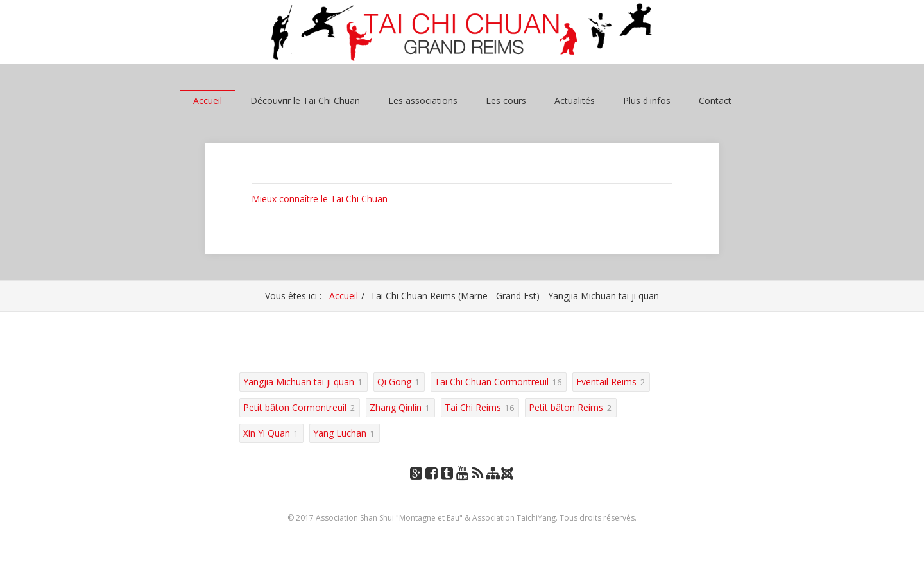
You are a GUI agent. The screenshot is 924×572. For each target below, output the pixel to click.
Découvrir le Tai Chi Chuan (305, 100)
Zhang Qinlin (396, 407)
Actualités (575, 100)
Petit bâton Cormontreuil (295, 407)
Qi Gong (394, 382)
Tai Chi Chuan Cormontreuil (492, 382)
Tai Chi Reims (473, 407)
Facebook (431, 486)
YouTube (462, 486)
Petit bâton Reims (566, 407)
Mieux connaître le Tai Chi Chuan (320, 199)
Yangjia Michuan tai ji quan (299, 382)
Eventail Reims (606, 382)
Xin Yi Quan (267, 433)
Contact (715, 100)
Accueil (208, 100)
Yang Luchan (340, 433)
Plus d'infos (647, 100)
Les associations (423, 100)
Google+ (416, 486)
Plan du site (493, 486)
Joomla (509, 478)
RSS (478, 486)
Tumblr (447, 486)
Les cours (506, 100)
